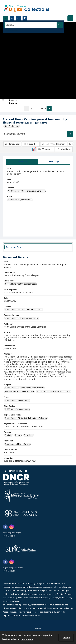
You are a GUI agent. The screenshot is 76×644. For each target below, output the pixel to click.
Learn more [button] (27, 639)
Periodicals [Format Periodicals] (29, 435)
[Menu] (70, 18)
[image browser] (11, 102)
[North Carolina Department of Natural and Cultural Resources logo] (16, 477)
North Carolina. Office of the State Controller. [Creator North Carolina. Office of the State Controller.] (27, 191)
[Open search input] (5, 18)
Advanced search (12, 30)
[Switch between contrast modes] (25, 18)
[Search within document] (70, 134)
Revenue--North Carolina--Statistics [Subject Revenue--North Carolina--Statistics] (20, 392)
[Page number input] (35, 109)
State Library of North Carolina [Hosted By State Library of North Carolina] (18, 444)
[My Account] (18, 18)
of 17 (43, 108)
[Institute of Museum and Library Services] (21, 495)
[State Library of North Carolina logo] (21, 548)
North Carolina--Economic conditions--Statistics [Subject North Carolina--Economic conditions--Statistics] (25, 388)
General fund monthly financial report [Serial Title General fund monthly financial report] (21, 284)
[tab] (22, 162)
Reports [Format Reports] (18, 435)
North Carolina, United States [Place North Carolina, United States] (20, 200)
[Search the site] (31, 25)
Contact (38, 628)
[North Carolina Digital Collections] (27, 8)
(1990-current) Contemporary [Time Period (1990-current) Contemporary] (17, 409)
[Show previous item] (26, 109)
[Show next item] (49, 109)
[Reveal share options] (12, 18)
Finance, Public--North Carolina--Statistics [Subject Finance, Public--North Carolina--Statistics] (54, 392)
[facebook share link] (5, 527)
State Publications (12, 126)
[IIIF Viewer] (46, 149)
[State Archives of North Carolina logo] (21, 513)
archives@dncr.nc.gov (12, 533)
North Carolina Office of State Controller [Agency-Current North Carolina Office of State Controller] (22, 318)
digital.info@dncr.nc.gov (13, 568)
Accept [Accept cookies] (66, 638)
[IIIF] (34, 149)
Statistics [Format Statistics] (9, 435)
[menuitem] (38, 628)
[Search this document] (35, 134)
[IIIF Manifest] (64, 149)
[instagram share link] (12, 527)
